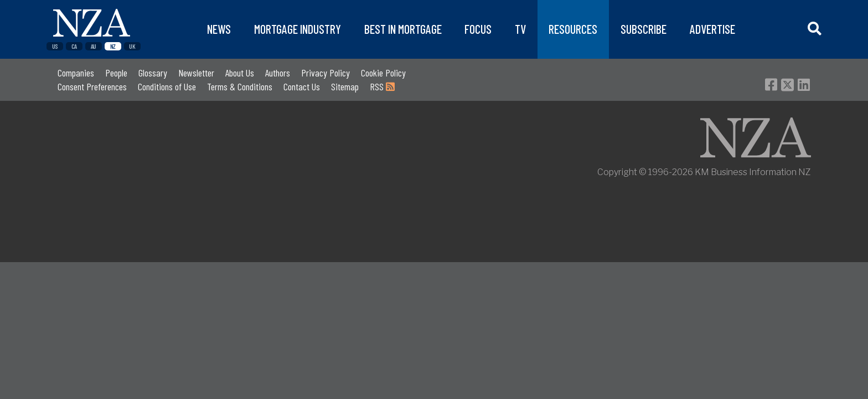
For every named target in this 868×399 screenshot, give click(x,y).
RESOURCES (573, 29)
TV (520, 29)
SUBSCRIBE (644, 29)
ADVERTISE (712, 29)
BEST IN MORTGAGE (403, 29)
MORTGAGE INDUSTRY (298, 29)
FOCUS (478, 29)
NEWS (219, 29)
